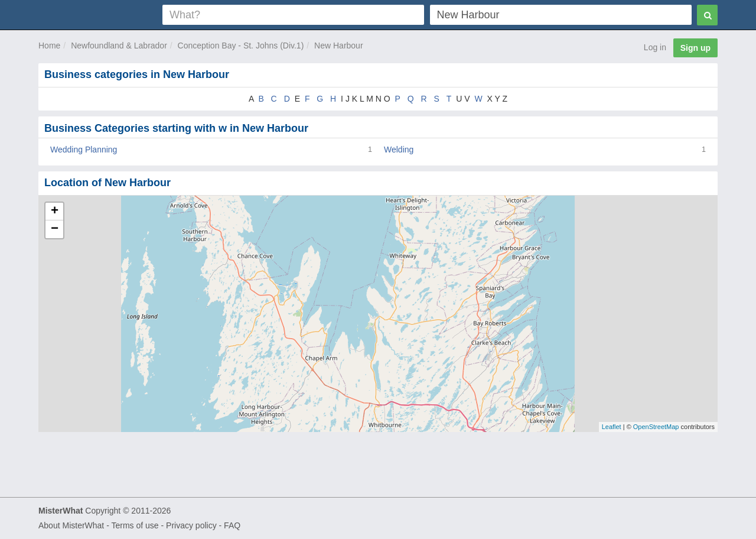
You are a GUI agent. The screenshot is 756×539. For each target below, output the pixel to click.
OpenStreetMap (656, 427)
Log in (655, 47)
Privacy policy (191, 525)
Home (49, 46)
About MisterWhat (71, 525)
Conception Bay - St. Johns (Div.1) (241, 46)
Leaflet (612, 427)
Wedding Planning (84, 150)
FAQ (232, 525)
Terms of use (135, 525)
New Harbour (338, 46)
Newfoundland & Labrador (119, 46)
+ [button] (55, 212)
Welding (399, 150)
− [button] (55, 229)
